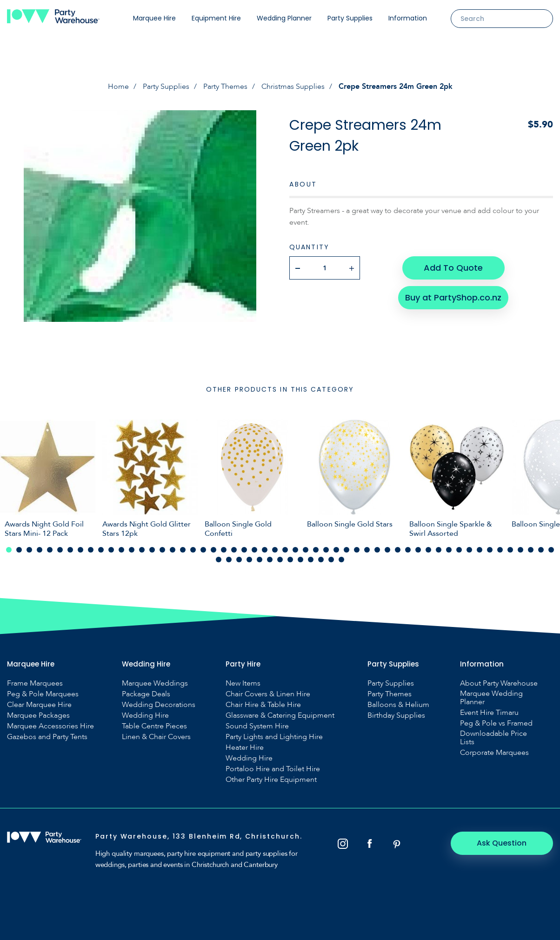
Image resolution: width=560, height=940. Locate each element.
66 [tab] (331, 560)
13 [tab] (132, 550)
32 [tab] (326, 550)
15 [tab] (152, 550)
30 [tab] (306, 550)
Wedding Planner (284, 18)
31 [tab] (316, 550)
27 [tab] (275, 550)
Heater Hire (245, 747)
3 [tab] (29, 550)
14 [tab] (142, 550)
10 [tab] (101, 550)
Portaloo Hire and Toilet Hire (273, 769)
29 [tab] (295, 550)
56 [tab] (229, 560)
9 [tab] (91, 550)
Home (118, 87)
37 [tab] (377, 550)
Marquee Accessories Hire (50, 726)
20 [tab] (203, 550)
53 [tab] (541, 550)
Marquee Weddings (155, 683)
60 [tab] (270, 560)
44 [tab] (449, 550)
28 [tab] (285, 550)
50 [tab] (510, 550)
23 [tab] (234, 550)
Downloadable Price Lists (493, 738)
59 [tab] (260, 560)
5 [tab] (50, 550)
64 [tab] (311, 560)
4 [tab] (40, 550)
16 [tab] (162, 550)
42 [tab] (428, 550)
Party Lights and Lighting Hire (274, 737)
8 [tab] (80, 550)
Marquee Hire (154, 18)
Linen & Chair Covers (156, 737)
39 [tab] (398, 550)
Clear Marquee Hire (39, 705)
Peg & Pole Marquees (43, 694)
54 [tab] (551, 550)
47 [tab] (480, 550)
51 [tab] (520, 550)
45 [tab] (459, 550)
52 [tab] (531, 550)
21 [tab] (213, 550)
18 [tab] (183, 550)
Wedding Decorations (159, 705)
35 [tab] (357, 550)
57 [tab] (239, 560)
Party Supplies (350, 18)
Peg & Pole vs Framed (496, 723)
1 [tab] (9, 550)
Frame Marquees (35, 683)
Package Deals (146, 694)
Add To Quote (453, 268)
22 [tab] (224, 550)
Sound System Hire (257, 726)
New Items (243, 683)
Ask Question (502, 843)
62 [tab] (290, 560)
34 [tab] (347, 550)
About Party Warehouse (499, 683)
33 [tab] (336, 550)
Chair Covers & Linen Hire (268, 694)
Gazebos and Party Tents (47, 737)
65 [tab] (321, 560)
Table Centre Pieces (154, 726)
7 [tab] (70, 550)
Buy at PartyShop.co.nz (453, 297)
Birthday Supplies (396, 715)
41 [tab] (418, 550)
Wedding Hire (145, 715)
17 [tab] (173, 550)
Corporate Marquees (494, 753)
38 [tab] (387, 550)
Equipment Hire (216, 18)
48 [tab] (490, 550)
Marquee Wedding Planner (491, 698)
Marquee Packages (38, 715)
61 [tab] (280, 560)
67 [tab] (341, 560)
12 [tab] (121, 550)
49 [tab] (500, 550)
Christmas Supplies (293, 87)
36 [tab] (367, 550)
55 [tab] (219, 560)
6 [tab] (60, 550)
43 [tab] (439, 550)
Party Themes (225, 87)
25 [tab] (254, 550)
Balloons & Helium (398, 705)
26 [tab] (265, 550)
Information (408, 18)
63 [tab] (300, 560)
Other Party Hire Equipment (271, 780)
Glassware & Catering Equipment (280, 715)
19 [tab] (193, 550)
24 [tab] (244, 550)
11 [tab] (111, 550)
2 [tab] (19, 550)
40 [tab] (408, 550)
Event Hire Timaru (489, 713)
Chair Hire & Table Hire (263, 705)
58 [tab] (249, 560)
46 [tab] (469, 550)
